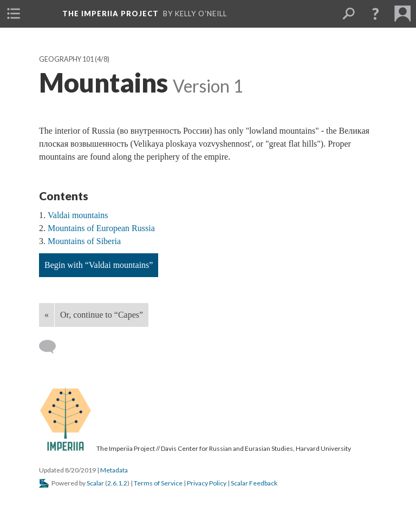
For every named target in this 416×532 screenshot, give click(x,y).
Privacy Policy (207, 483)
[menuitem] (14, 14)
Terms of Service (158, 483)
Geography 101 (66, 59)
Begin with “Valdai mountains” (99, 265)
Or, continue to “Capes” (102, 315)
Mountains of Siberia (84, 241)
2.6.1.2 (117, 483)
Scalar (95, 483)
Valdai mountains (78, 215)
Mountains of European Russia (101, 228)
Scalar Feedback (254, 483)
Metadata (114, 470)
